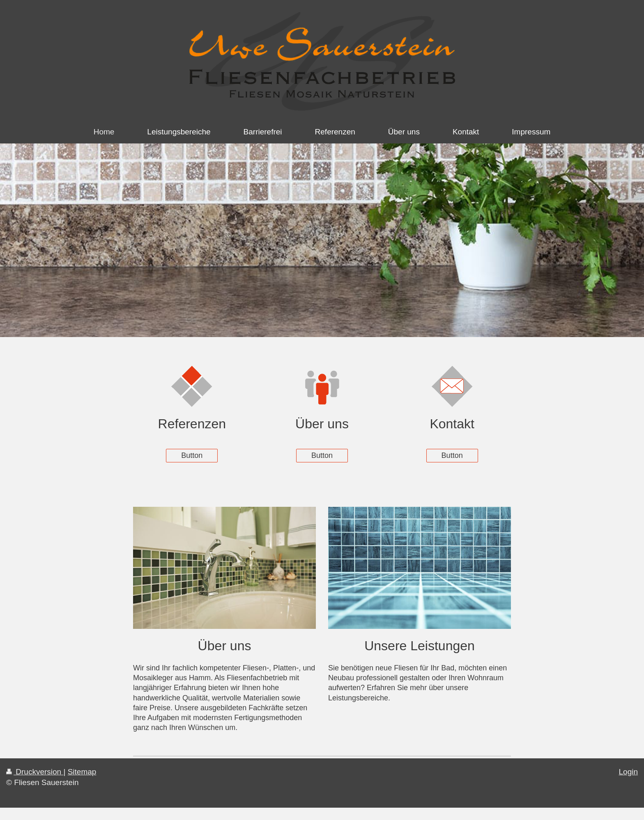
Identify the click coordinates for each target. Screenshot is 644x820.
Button (192, 455)
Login (629, 772)
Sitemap (82, 772)
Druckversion (35, 772)
